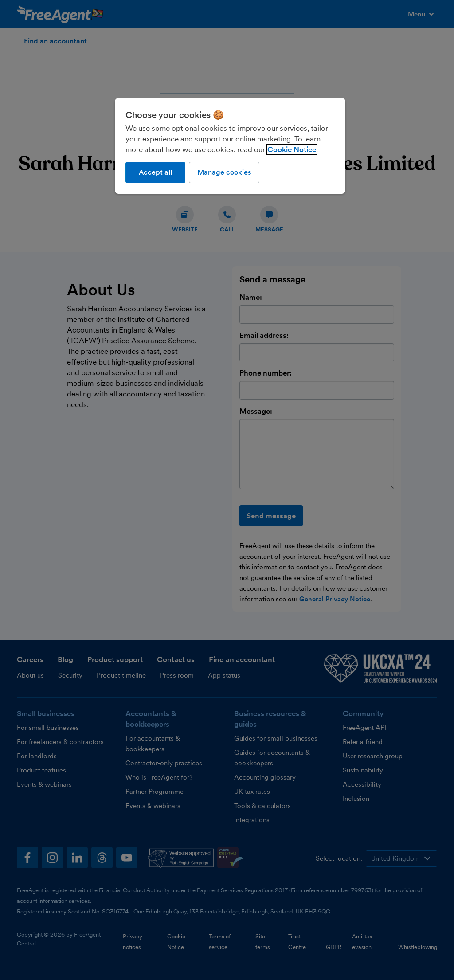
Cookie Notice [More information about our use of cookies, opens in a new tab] (292, 149)
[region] (230, 146)
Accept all (155, 172)
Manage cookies (224, 172)
